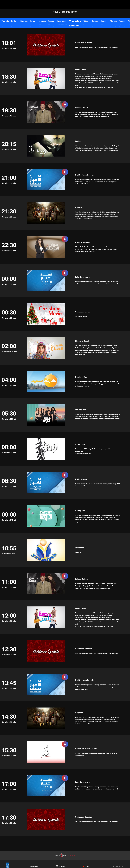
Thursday (6, 21)
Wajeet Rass (81, 69)
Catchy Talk (80, 511)
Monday (41, 21)
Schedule (62, 866)
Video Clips (80, 444)
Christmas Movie (83, 312)
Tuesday (50, 21)
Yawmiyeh (80, 548)
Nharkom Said (81, 377)
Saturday (24, 21)
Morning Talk (81, 410)
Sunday (32, 21)
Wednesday (60, 21)
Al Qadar (79, 208)
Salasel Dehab (81, 108)
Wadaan (79, 141)
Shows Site (34, 866)
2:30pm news (81, 479)
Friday (14, 21)
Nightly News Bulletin (85, 175)
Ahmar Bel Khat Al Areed (86, 749)
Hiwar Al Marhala (83, 242)
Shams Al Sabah (82, 341)
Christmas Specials (84, 43)
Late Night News (82, 277)
